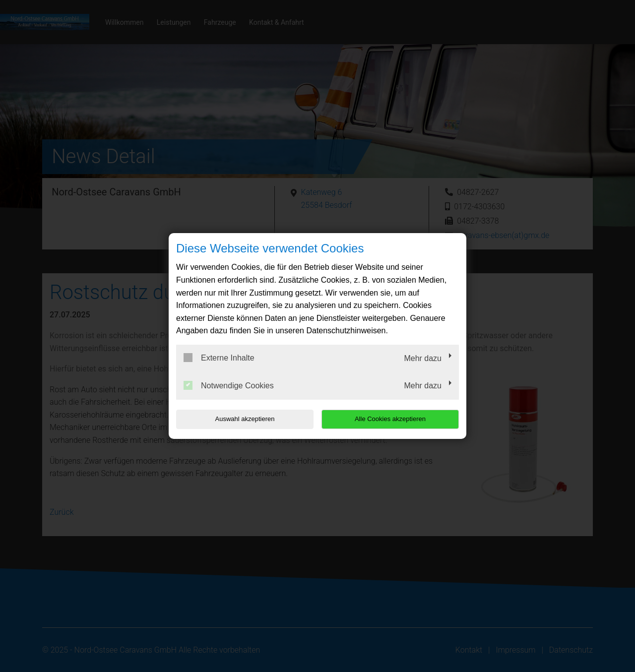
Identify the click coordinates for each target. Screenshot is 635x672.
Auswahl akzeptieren (240, 419)
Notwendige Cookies (229, 385)
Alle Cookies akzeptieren (395, 419)
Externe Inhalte (219, 358)
